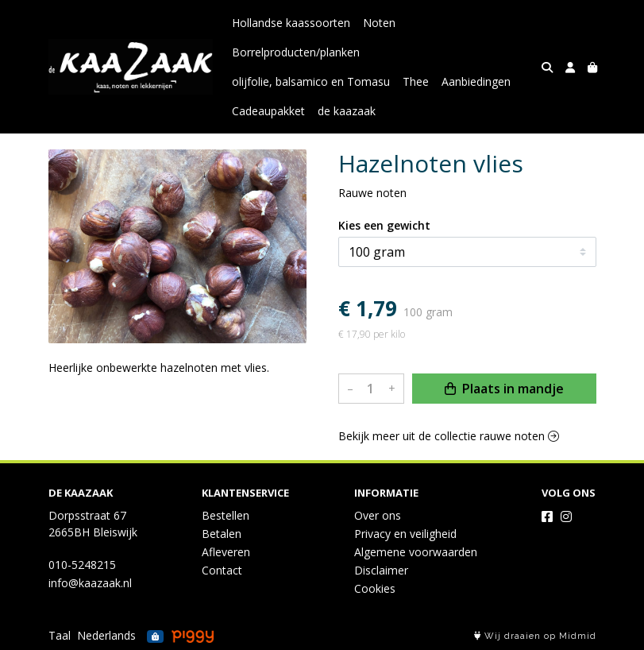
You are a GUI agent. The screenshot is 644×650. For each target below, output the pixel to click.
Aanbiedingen (476, 81)
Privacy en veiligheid (405, 534)
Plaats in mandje (504, 389)
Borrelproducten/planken (296, 52)
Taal (60, 635)
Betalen (222, 534)
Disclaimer (381, 570)
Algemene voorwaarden (416, 552)
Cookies (375, 588)
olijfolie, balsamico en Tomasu (311, 81)
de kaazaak (347, 111)
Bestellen (226, 515)
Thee (416, 81)
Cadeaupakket (268, 111)
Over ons (378, 515)
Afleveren (226, 552)
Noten (379, 23)
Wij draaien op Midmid (535, 636)
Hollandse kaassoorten (291, 23)
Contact (222, 570)
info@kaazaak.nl (90, 583)
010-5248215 (82, 565)
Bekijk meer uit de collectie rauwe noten (449, 436)
